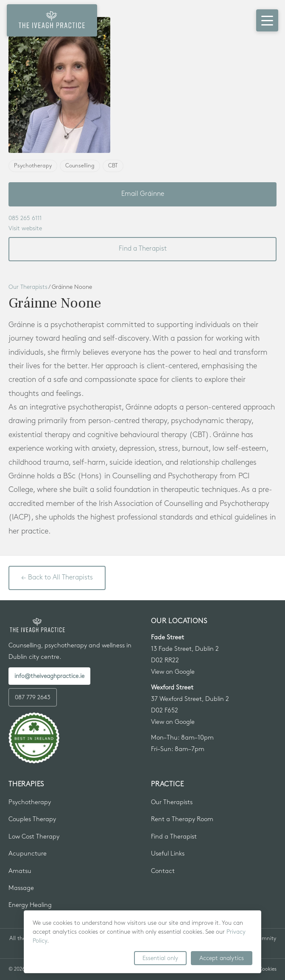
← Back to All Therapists (57, 578)
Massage (21, 888)
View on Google (173, 672)
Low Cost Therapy (34, 837)
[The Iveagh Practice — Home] (52, 20)
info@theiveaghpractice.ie (49, 676)
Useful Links (168, 854)
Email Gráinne (143, 194)
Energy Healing (30, 905)
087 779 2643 (33, 697)
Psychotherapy (30, 802)
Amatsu (20, 871)
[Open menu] (267, 20)
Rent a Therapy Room (182, 819)
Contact (163, 871)
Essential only (160, 958)
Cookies (268, 969)
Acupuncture (28, 854)
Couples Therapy (32, 819)
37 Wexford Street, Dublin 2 (190, 699)
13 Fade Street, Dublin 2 (185, 649)
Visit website (25, 228)
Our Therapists (28, 287)
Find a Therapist (143, 249)
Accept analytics (222, 958)
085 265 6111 (25, 218)
